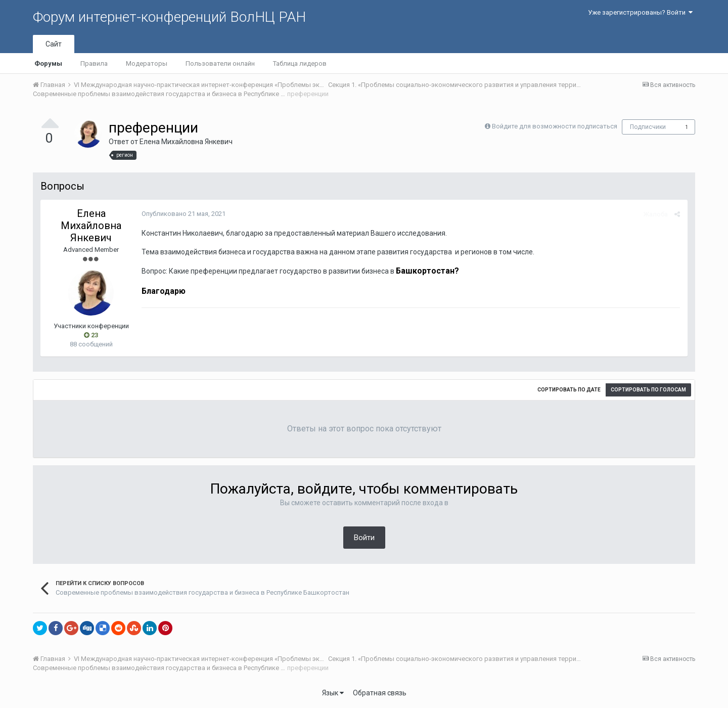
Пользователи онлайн (220, 63)
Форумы (48, 63)
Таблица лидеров (300, 63)
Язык (333, 693)
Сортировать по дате (569, 390)
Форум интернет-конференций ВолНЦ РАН (169, 17)
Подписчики (648, 127)
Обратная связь (380, 693)
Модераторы (147, 63)
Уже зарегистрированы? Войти (640, 12)
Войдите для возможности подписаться (555, 126)
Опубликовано (184, 214)
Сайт (54, 44)
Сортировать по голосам (648, 390)
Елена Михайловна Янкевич (186, 142)
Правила (94, 63)
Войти (364, 538)
